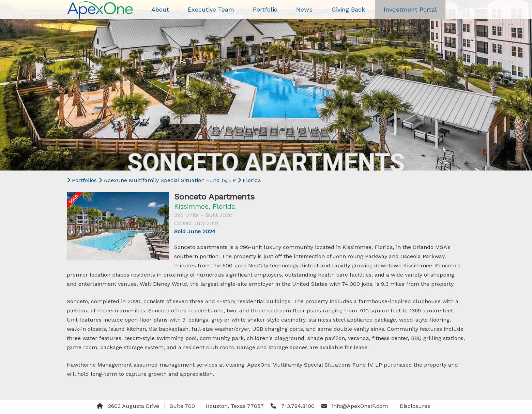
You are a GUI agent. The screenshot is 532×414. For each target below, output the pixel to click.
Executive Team (211, 9)
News (304, 9)
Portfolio (265, 9)
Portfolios (84, 180)
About (160, 9)
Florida (252, 180)
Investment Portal (410, 9)
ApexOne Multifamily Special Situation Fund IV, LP (170, 180)
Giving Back (348, 9)
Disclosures (415, 406)
